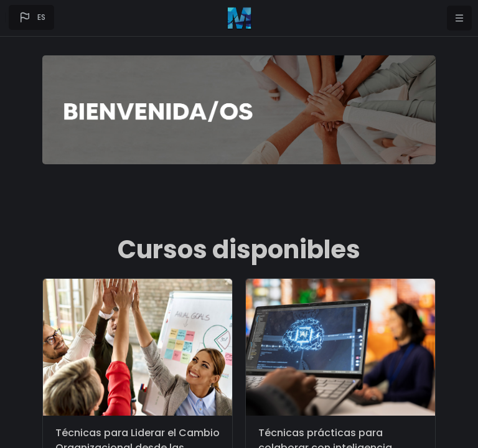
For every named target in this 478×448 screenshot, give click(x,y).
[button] (31, 17)
